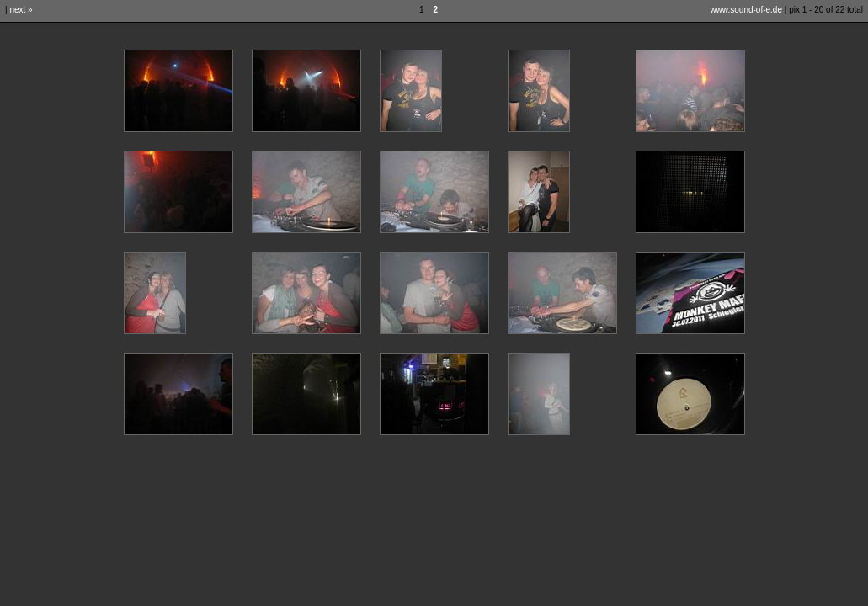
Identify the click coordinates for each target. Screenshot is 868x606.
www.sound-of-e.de (746, 10)
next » (21, 10)
